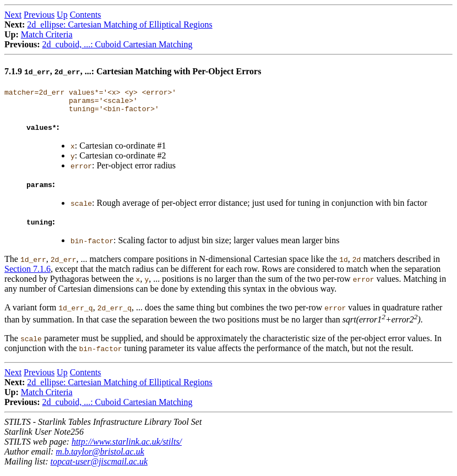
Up (62, 15)
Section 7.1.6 (28, 274)
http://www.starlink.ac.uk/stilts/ (127, 447)
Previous (39, 15)
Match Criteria (47, 34)
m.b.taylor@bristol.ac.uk (100, 456)
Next (13, 15)
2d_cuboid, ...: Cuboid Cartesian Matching (118, 44)
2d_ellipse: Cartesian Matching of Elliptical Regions (119, 24)
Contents (86, 15)
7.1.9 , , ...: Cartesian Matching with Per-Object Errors (133, 71)
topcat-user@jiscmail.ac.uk (99, 466)
